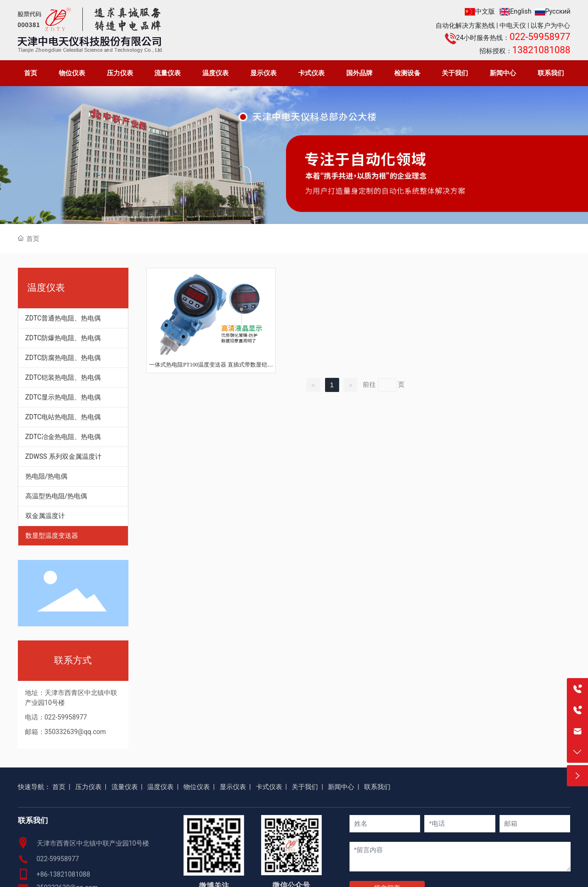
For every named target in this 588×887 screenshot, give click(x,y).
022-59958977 (540, 37)
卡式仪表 (269, 787)
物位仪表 (197, 787)
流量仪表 (125, 787)
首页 (59, 787)
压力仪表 (88, 787)
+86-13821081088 (64, 874)
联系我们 (377, 787)
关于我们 (305, 787)
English (520, 11)
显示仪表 (233, 787)
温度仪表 (160, 787)
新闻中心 (341, 787)
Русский (558, 11)
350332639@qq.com (75, 732)
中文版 (485, 11)
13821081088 (541, 50)
